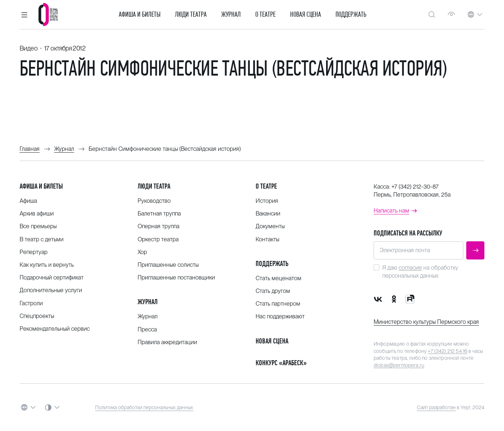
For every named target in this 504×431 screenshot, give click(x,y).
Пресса (147, 329)
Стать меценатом (279, 278)
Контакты (267, 239)
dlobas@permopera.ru (399, 365)
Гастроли (31, 303)
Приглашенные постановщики (176, 277)
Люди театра (191, 15)
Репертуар (34, 252)
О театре (265, 15)
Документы (270, 226)
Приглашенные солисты (168, 265)
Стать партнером (278, 304)
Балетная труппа (159, 214)
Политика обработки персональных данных (144, 407)
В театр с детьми (42, 239)
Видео (29, 48)
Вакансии (268, 214)
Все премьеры (38, 226)
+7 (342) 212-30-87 (415, 187)
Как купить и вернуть (47, 265)
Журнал (231, 15)
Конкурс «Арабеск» (281, 363)
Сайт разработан (436, 407)
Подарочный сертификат (52, 277)
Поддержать (351, 15)
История (267, 201)
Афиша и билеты (140, 15)
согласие (410, 268)
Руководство (154, 201)
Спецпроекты (37, 316)
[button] (24, 15)
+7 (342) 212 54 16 (448, 351)
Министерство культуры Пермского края (426, 322)
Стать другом (273, 291)
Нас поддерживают (280, 316)
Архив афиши (37, 214)
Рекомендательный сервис (55, 329)
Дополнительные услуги (51, 290)
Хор (142, 252)
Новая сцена (306, 15)
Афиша (28, 201)
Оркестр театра (158, 239)
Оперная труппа (158, 226)
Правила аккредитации (167, 342)
